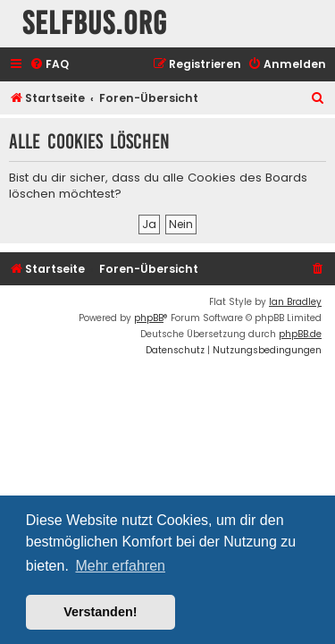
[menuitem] (49, 65)
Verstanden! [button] (100, 612)
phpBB (149, 318)
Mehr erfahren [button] (120, 566)
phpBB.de (300, 334)
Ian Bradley (295, 302)
